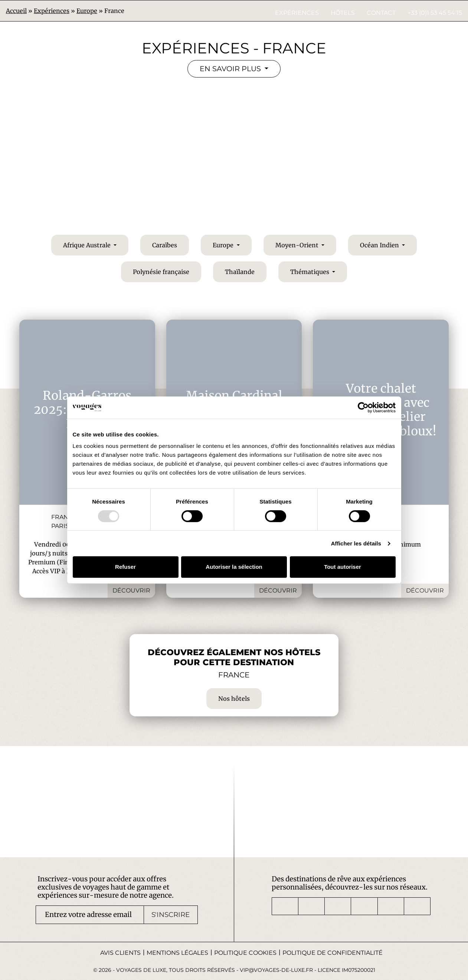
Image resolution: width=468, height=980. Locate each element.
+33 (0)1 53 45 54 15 (435, 13)
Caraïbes (165, 245)
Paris (60, 526)
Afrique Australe (88, 245)
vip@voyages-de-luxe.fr (276, 970)
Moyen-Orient (298, 245)
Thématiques (310, 272)
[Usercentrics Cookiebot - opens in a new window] (363, 407)
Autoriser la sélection (234, 567)
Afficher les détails (356, 543)
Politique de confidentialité (333, 953)
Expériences (297, 13)
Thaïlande (240, 272)
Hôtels (343, 13)
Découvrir (131, 590)
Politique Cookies (245, 953)
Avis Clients (120, 953)
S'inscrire (171, 915)
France (64, 517)
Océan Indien (380, 245)
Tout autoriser (343, 567)
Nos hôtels (234, 699)
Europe (224, 245)
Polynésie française (161, 272)
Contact (381, 13)
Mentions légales (177, 953)
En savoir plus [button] (231, 69)
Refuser (125, 567)
